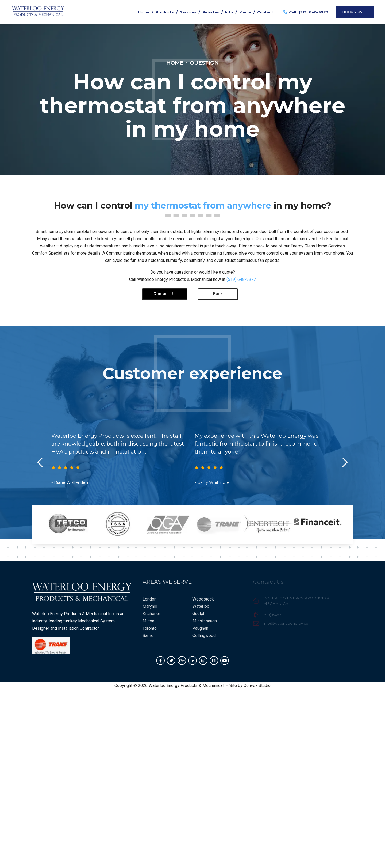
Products (165, 12)
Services (188, 12)
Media (245, 12)
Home (144, 12)
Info (229, 12)
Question (204, 63)
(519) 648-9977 (241, 279)
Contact (265, 12)
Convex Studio (257, 686)
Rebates (211, 12)
